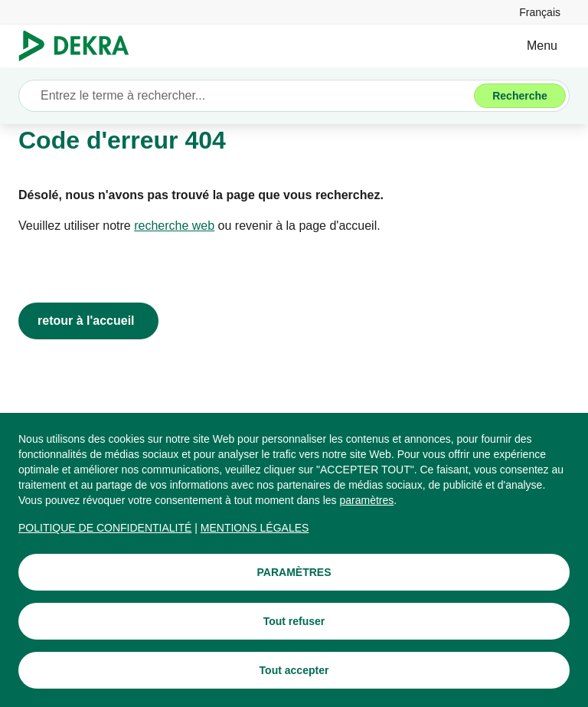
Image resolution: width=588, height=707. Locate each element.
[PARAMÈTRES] (294, 572)
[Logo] (80, 46)
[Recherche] (520, 96)
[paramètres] (366, 500)
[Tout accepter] (294, 670)
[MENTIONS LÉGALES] (255, 528)
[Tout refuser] (294, 621)
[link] (540, 12)
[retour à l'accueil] (88, 321)
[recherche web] (174, 226)
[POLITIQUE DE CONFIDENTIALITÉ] (105, 528)
